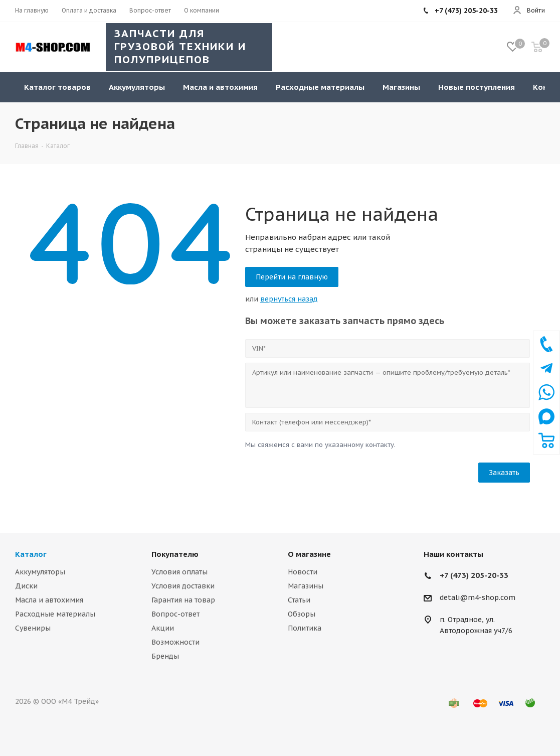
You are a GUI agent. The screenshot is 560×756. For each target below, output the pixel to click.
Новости (303, 572)
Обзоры (302, 614)
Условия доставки (183, 586)
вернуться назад (289, 299)
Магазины (306, 586)
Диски (26, 586)
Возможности (175, 642)
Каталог (31, 554)
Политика (305, 628)
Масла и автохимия (49, 600)
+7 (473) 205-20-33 (474, 575)
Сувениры (33, 628)
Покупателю (175, 554)
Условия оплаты (179, 572)
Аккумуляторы (40, 572)
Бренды (165, 656)
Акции (163, 628)
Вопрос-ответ (175, 614)
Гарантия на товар (183, 600)
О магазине (309, 554)
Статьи (299, 600)
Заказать (504, 473)
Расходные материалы (55, 614)
